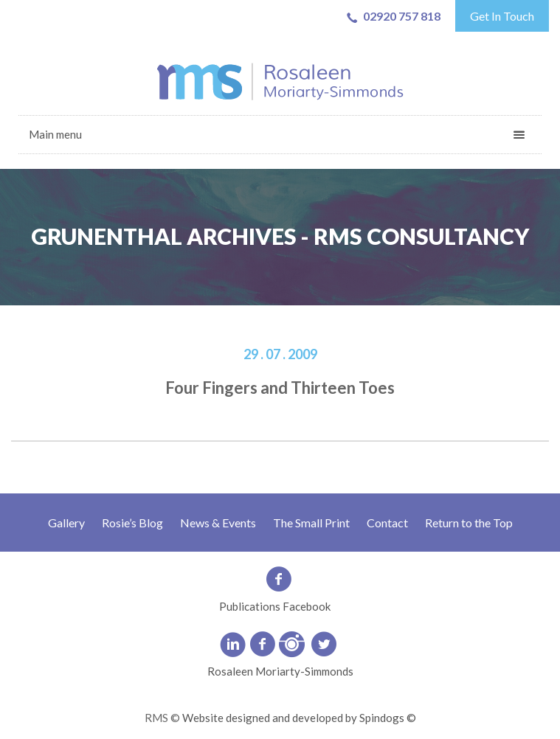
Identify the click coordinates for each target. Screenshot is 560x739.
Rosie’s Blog (132, 523)
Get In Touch (502, 16)
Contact (387, 523)
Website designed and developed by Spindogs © (299, 718)
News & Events (218, 523)
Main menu (55, 134)
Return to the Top (469, 523)
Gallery (66, 523)
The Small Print (311, 523)
